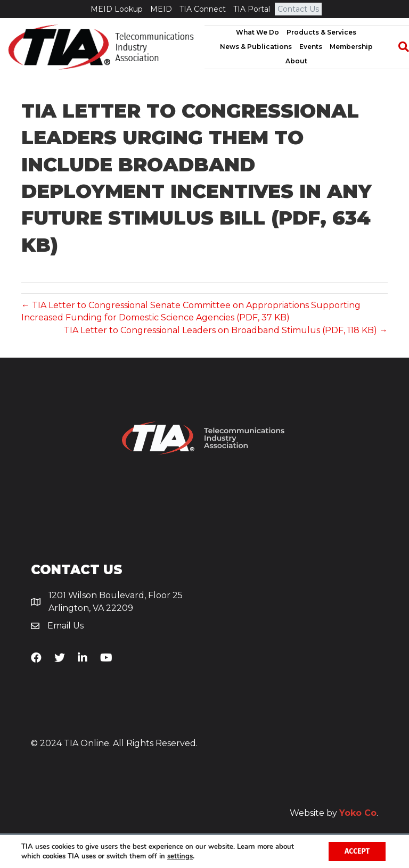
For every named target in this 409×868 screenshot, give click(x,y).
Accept (357, 851)
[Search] (398, 47)
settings (180, 856)
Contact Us (298, 9)
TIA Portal (252, 9)
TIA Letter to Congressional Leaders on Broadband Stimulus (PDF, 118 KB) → (226, 330)
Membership (351, 47)
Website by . (334, 813)
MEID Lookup (117, 9)
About (296, 61)
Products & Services (321, 32)
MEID (161, 9)
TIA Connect (203, 9)
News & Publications (256, 47)
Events (311, 47)
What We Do (257, 32)
